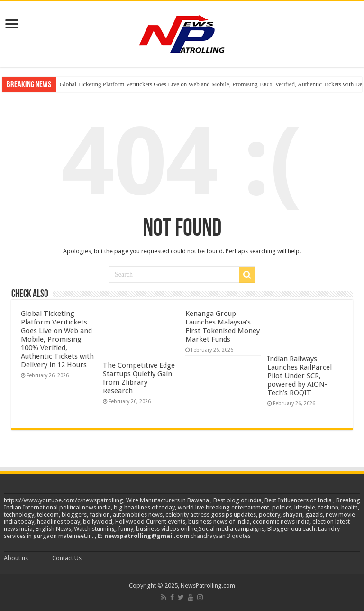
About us (16, 558)
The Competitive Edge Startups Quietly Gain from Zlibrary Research (139, 378)
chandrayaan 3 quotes (221, 536)
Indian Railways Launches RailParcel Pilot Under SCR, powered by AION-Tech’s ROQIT (300, 376)
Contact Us (67, 558)
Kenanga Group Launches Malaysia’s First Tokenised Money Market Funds (223, 326)
